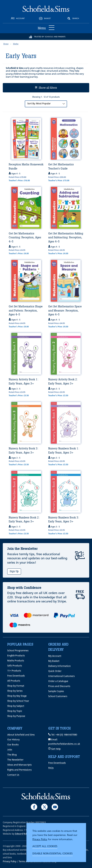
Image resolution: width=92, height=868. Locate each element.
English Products (16, 656)
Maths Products (16, 661)
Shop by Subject (16, 706)
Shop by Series (15, 691)
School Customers (58, 696)
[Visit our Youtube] (55, 807)
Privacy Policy (40, 839)
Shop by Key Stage (17, 696)
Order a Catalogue (58, 681)
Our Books (13, 745)
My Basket (54, 661)
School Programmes (18, 651)
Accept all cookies (45, 846)
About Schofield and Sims (21, 735)
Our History (13, 740)
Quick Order (55, 671)
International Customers (61, 676)
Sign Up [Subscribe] (14, 571)
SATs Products (15, 666)
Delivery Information (60, 666)
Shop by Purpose (16, 716)
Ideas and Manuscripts (19, 765)
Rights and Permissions (19, 770)
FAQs (51, 768)
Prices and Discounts (59, 686)
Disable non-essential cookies (53, 854)
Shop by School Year (18, 701)
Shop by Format (16, 686)
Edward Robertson (24, 834)
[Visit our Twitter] (44, 807)
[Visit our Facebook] (34, 807)
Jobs (10, 750)
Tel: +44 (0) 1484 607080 (63, 735)
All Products (14, 681)
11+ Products (14, 671)
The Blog (12, 755)
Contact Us (13, 775)
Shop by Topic (15, 711)
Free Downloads (16, 676)
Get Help (54, 749)
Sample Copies (56, 691)
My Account (55, 656)
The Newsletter (15, 760)
